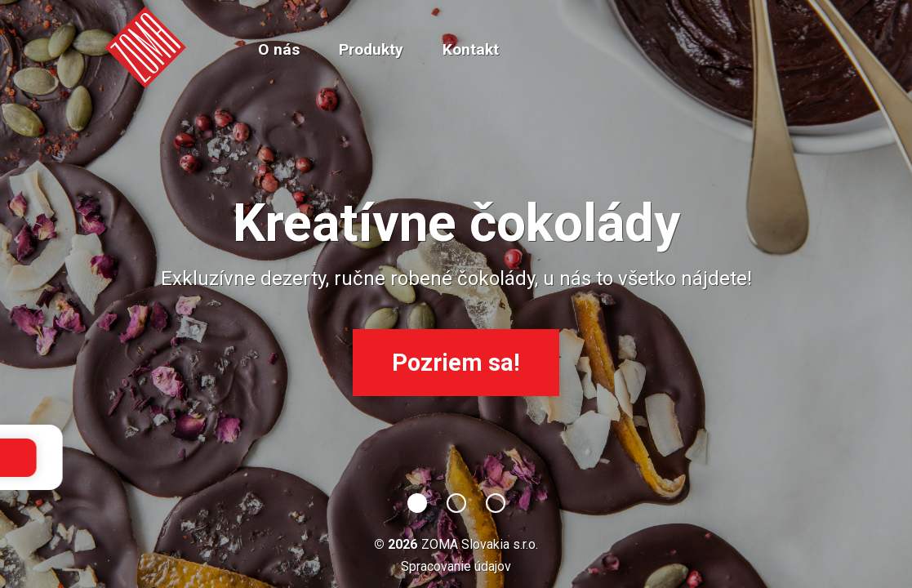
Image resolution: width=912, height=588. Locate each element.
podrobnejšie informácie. (503, 457)
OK (612, 458)
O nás (279, 49)
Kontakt (471, 49)
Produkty (371, 49)
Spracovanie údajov (456, 566)
